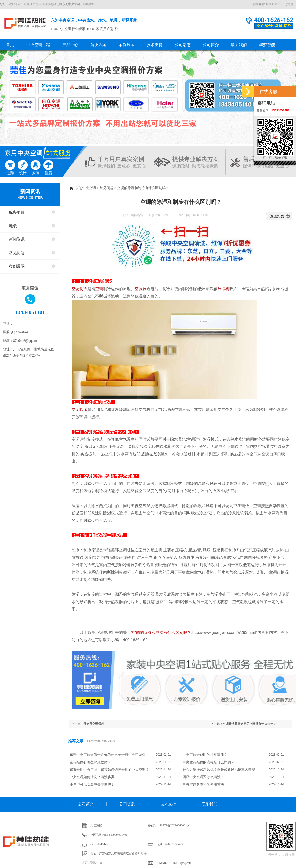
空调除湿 (79, 410)
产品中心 (70, 45)
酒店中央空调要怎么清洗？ (203, 777)
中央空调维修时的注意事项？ (205, 755)
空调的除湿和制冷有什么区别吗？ (162, 632)
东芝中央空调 (25, 23)
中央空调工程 (38, 45)
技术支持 (155, 45)
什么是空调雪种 (94, 724)
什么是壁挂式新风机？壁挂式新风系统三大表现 (219, 770)
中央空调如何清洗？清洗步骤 (92, 777)
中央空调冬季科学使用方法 (203, 784)
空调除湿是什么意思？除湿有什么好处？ (249, 724)
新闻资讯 (30, 195)
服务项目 (17, 212)
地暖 (13, 226)
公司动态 (183, 45)
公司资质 (127, 804)
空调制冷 (79, 289)
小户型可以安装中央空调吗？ (92, 784)
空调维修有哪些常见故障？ (90, 762)
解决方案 (98, 45)
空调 (99, 289)
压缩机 (223, 289)
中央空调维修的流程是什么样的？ (208, 762)
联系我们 (239, 45)
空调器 (141, 289)
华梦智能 (267, 45)
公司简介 (211, 45)
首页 (10, 45)
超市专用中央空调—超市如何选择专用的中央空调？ (109, 770)
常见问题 (17, 253)
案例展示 (127, 45)
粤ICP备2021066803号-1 (175, 825)
